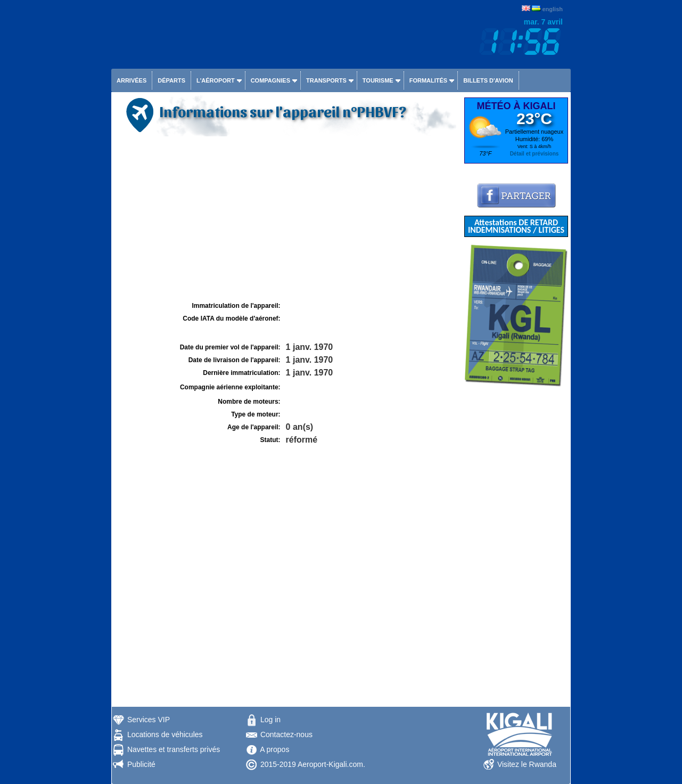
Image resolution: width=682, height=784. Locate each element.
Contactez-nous (286, 734)
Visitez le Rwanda (527, 764)
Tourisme (378, 80)
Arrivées (132, 80)
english (552, 9)
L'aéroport (216, 80)
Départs (171, 80)
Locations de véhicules (165, 734)
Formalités (429, 80)
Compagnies (270, 80)
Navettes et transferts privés (174, 749)
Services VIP (149, 720)
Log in (270, 720)
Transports (326, 80)
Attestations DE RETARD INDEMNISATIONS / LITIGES (516, 226)
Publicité (141, 764)
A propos (274, 749)
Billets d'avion (488, 80)
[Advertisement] (286, 219)
